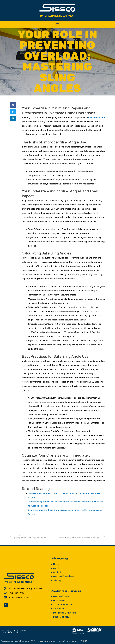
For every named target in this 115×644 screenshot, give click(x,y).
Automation (59, 609)
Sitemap (57, 580)
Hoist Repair (59, 600)
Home (56, 564)
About (56, 568)
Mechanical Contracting (65, 613)
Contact (57, 572)
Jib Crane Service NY (64, 605)
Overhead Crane (61, 596)
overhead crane (96, 118)
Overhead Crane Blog (63, 576)
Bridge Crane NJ (61, 617)
